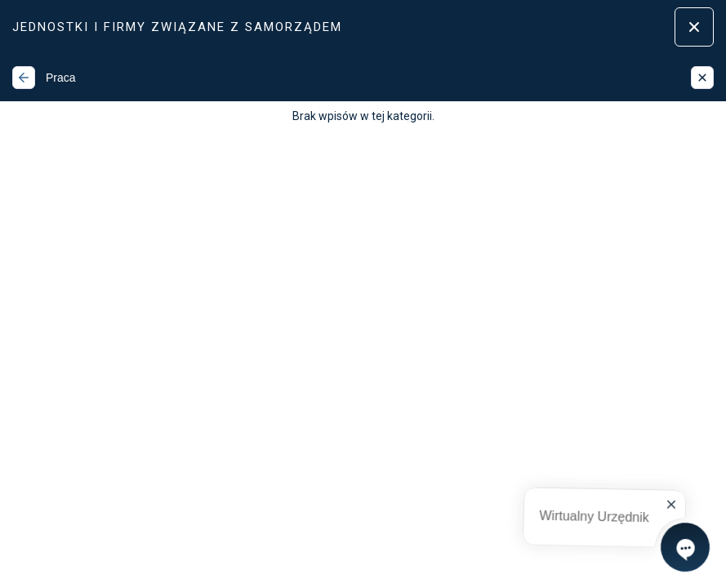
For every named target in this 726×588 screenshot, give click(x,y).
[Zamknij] (702, 78)
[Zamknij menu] (694, 27)
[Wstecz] (24, 78)
